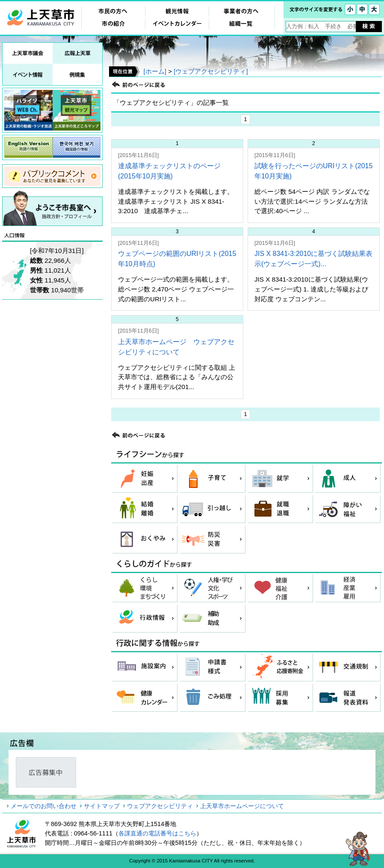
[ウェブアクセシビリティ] (211, 71)
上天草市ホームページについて (242, 806)
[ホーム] (155, 71)
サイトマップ (102, 806)
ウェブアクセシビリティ (160, 806)
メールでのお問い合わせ (44, 806)
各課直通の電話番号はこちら (157, 833)
